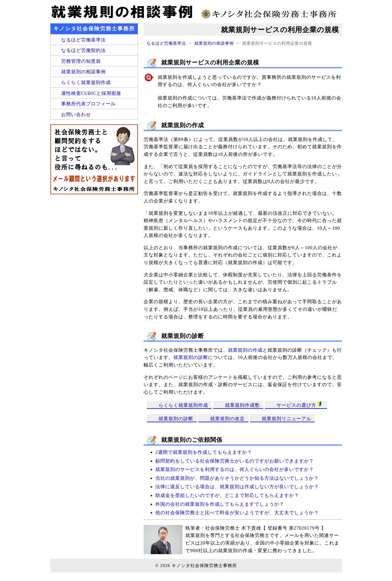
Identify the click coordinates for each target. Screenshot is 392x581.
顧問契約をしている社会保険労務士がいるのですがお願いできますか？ (235, 461)
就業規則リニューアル (286, 419)
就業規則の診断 (191, 357)
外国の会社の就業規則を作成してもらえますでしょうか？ (220, 504)
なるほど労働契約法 (84, 50)
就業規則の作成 (245, 350)
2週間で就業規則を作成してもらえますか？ (204, 452)
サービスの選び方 (300, 405)
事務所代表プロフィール (88, 104)
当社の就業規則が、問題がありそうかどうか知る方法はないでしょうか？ (237, 478)
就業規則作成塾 (242, 405)
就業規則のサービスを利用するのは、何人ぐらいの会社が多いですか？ (235, 469)
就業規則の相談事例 (214, 43)
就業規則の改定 (227, 419)
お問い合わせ (76, 115)
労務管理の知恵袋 (81, 61)
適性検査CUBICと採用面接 (91, 93)
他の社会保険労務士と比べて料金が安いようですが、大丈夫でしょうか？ (237, 513)
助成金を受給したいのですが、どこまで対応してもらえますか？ (227, 495)
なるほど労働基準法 (166, 43)
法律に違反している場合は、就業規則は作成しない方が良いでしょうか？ (237, 487)
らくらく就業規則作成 (183, 405)
